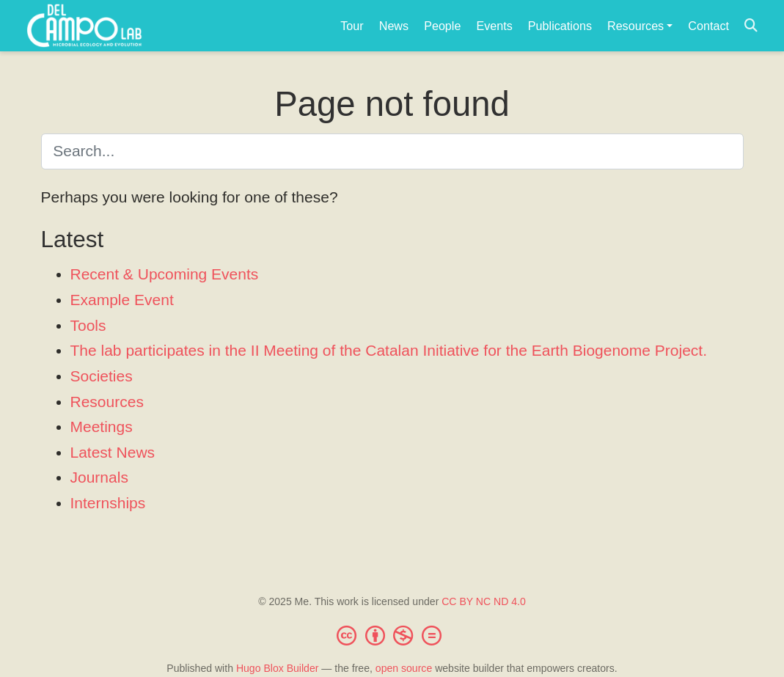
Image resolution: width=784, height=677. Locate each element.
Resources (107, 402)
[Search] (751, 26)
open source (404, 668)
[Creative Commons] (392, 635)
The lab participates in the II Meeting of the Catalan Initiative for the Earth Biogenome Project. (389, 350)
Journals (99, 477)
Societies (102, 376)
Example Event (122, 300)
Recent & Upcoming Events (165, 274)
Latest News (113, 452)
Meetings (102, 427)
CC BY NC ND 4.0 (484, 601)
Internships (108, 503)
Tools (88, 325)
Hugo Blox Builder (278, 668)
